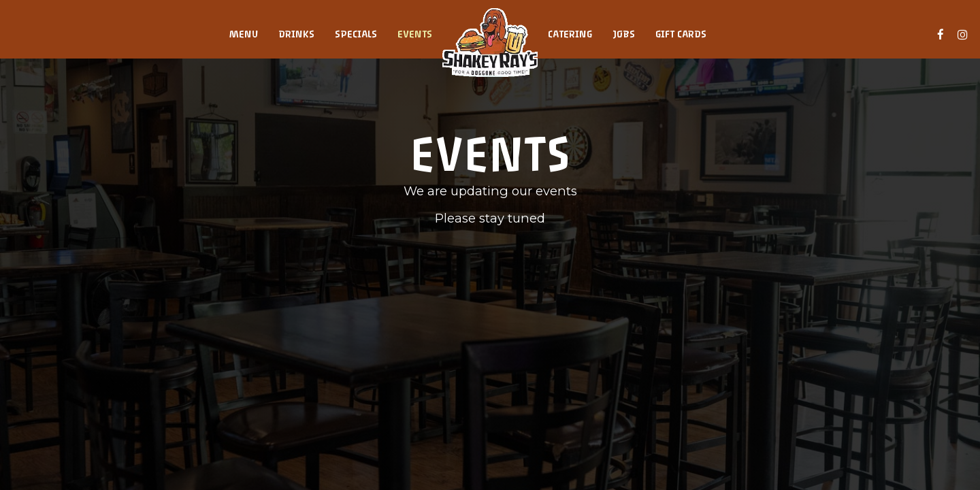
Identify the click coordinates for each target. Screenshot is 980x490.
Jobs (624, 34)
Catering (570, 34)
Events (415, 34)
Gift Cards (681, 34)
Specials (356, 34)
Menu (244, 34)
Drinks (296, 34)
